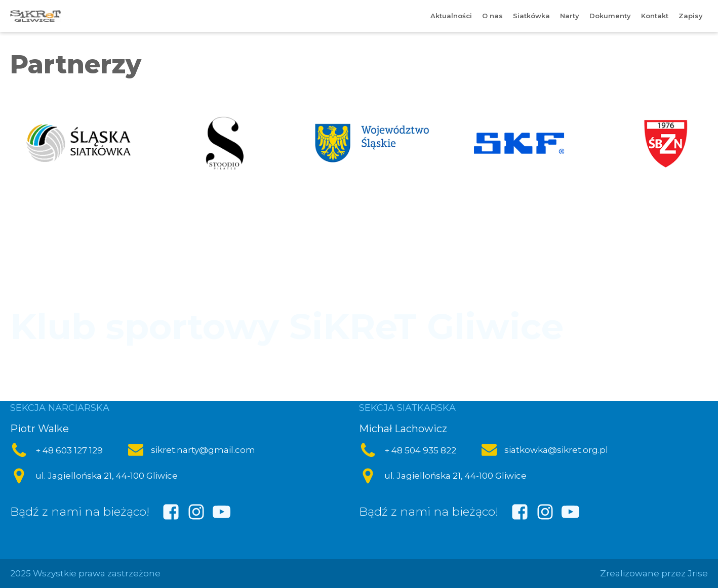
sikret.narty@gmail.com (203, 450)
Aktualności (451, 16)
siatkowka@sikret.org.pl (556, 450)
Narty (570, 16)
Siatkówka (531, 16)
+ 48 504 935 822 (420, 450)
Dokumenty (610, 16)
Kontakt (655, 16)
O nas (492, 16)
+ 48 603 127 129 (69, 450)
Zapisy (691, 16)
